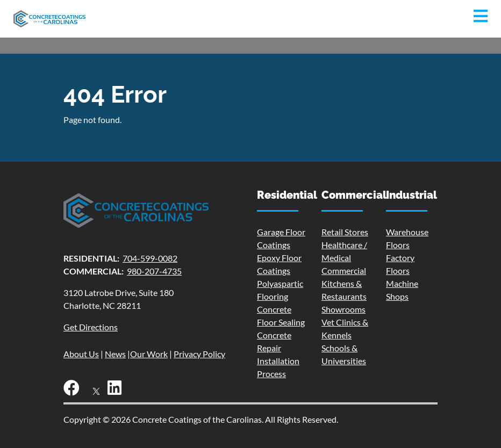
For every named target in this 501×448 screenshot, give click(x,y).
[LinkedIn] (117, 390)
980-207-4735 (154, 271)
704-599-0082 (150, 258)
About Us (81, 354)
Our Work (149, 354)
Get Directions (91, 327)
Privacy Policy (199, 354)
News (115, 354)
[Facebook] (74, 390)
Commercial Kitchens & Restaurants (344, 283)
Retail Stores (345, 232)
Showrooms (343, 309)
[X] (96, 390)
